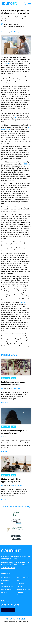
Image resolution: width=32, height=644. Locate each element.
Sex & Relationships (7, 587)
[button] (29, 4)
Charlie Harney (15, 389)
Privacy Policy (10, 619)
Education (4, 593)
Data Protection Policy (24, 590)
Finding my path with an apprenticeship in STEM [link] (11, 481)
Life (2, 584)
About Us (19, 587)
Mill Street (27, 164)
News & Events (6, 577)
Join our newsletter (8, 610)
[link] (11, 551)
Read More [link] (5, 403)
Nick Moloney (15, 32)
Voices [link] (13, 378)
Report (7, 64)
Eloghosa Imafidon (16, 486)
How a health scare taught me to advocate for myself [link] (14, 432)
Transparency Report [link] (8, 567)
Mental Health (21, 584)
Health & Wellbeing (23, 577)
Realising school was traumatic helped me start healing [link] (14, 383)
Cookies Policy (21, 619)
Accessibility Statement (20, 594)
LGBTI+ (19, 580)
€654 (16, 118)
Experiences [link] (6, 378)
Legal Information (7, 590)
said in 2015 (24, 302)
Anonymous (14, 437)
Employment (5, 580)
